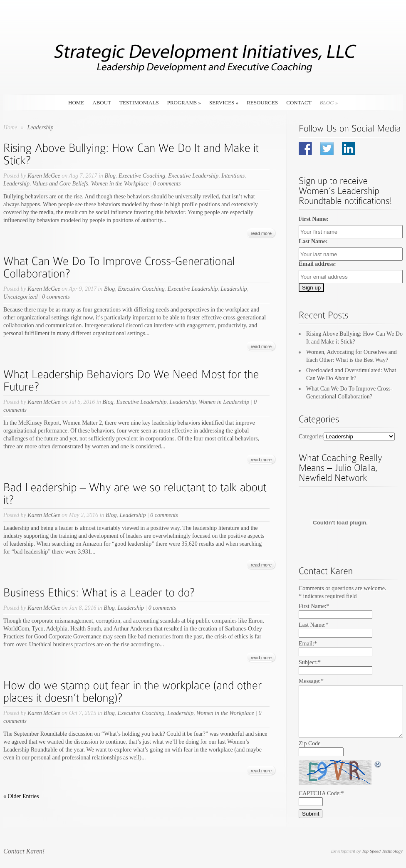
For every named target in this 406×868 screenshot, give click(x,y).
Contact (299, 103)
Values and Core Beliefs (60, 184)
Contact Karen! (24, 851)
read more (261, 233)
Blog (329, 103)
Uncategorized (20, 297)
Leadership (16, 184)
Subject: (310, 662)
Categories (311, 436)
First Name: (314, 219)
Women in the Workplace (120, 184)
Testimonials (139, 103)
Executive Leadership (193, 176)
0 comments (167, 184)
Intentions (233, 176)
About (102, 103)
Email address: (317, 264)
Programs (184, 103)
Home (76, 103)
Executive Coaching (142, 176)
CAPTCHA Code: (321, 793)
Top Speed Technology (382, 851)
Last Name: (313, 241)
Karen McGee (44, 176)
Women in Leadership (224, 402)
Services (224, 103)
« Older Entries (21, 796)
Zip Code (310, 743)
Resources (262, 103)
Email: (308, 644)
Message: (311, 681)
